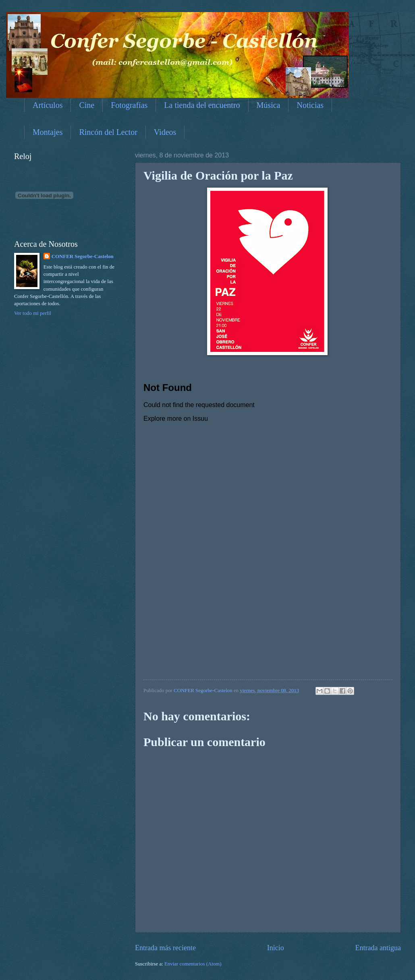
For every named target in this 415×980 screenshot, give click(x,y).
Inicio (276, 948)
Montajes (48, 132)
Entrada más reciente (165, 948)
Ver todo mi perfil (33, 313)
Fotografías (129, 105)
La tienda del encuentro (202, 105)
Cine (87, 105)
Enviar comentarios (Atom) (193, 964)
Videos (165, 132)
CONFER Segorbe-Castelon (83, 256)
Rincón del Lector (108, 132)
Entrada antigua (378, 948)
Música (269, 105)
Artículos (48, 105)
